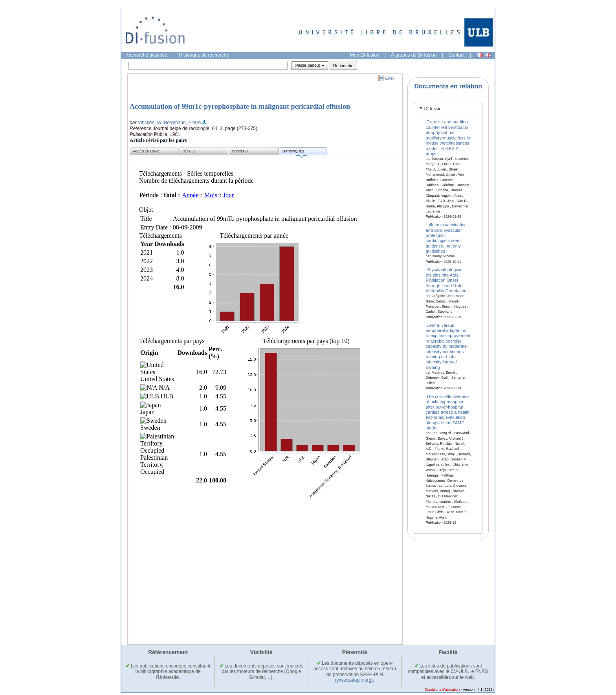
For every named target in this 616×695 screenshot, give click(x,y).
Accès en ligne (146, 151)
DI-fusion (433, 108)
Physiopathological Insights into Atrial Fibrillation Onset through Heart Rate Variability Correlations (447, 280)
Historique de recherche (204, 55)
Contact (456, 55)
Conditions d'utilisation (442, 689)
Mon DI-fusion (365, 55)
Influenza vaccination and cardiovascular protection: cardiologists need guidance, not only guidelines (446, 238)
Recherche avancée (146, 55)
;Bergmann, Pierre (182, 123)
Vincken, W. (150, 123)
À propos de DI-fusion (414, 55)
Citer (390, 78)
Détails (189, 151)
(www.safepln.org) (354, 680)
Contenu (240, 151)
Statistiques (294, 153)
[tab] (448, 109)
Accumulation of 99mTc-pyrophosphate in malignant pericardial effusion (240, 106)
